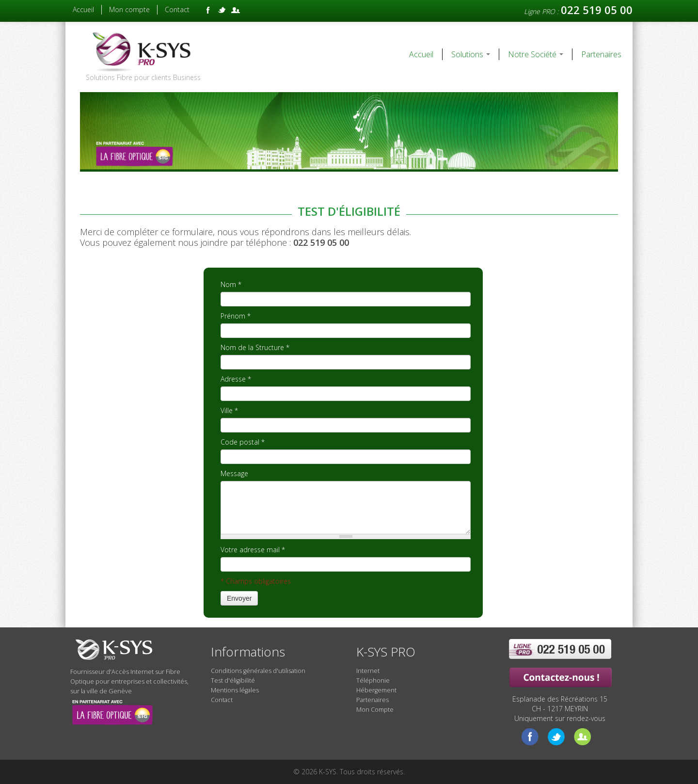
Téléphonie (373, 680)
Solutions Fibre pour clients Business (143, 77)
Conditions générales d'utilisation (258, 671)
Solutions (471, 54)
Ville (229, 410)
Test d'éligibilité (233, 680)
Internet (368, 671)
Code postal (243, 442)
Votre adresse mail (253, 550)
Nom (231, 284)
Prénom (236, 316)
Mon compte (129, 9)
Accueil (83, 9)
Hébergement (376, 690)
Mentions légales (235, 690)
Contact (177, 9)
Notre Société (536, 54)
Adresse (236, 379)
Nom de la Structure (255, 347)
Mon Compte (375, 710)
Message (234, 473)
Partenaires (601, 54)
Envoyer (239, 598)
